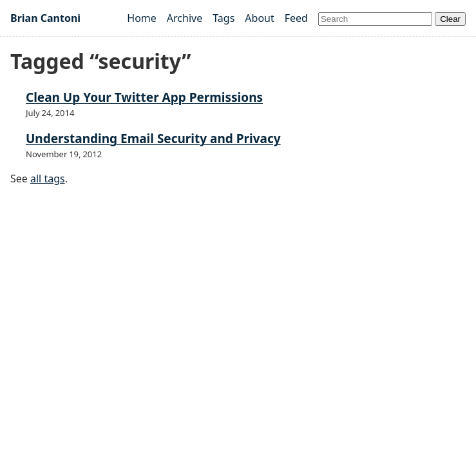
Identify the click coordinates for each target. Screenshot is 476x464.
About (259, 18)
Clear (450, 19)
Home (142, 18)
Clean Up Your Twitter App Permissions (144, 97)
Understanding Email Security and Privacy (153, 139)
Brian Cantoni (45, 18)
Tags (224, 18)
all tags (48, 179)
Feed (296, 18)
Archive (185, 18)
